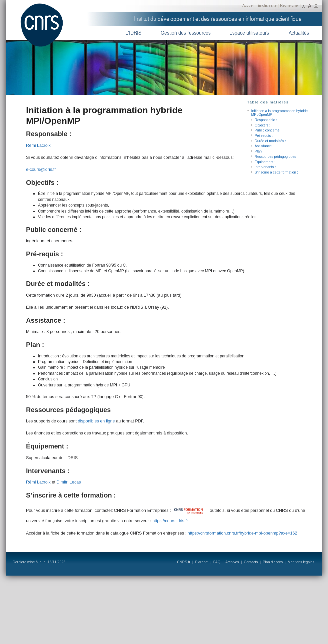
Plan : (259, 151)
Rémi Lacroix (38, 145)
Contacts (251, 562)
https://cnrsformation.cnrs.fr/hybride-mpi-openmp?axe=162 (242, 533)
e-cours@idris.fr (41, 170)
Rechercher (289, 5)
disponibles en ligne (96, 421)
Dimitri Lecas (68, 482)
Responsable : (266, 120)
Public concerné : (268, 130)
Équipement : (265, 162)
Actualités (299, 33)
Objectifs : (262, 125)
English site (267, 5)
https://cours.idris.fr (170, 521)
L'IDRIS (133, 33)
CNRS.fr (184, 562)
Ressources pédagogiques (275, 157)
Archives (232, 562)
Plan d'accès (273, 562)
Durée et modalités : (270, 141)
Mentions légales (301, 562)
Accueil (248, 5)
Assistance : (264, 146)
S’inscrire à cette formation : (276, 172)
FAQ (217, 562)
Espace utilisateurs (249, 33)
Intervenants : (265, 167)
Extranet (202, 562)
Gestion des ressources (186, 33)
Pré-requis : (264, 136)
